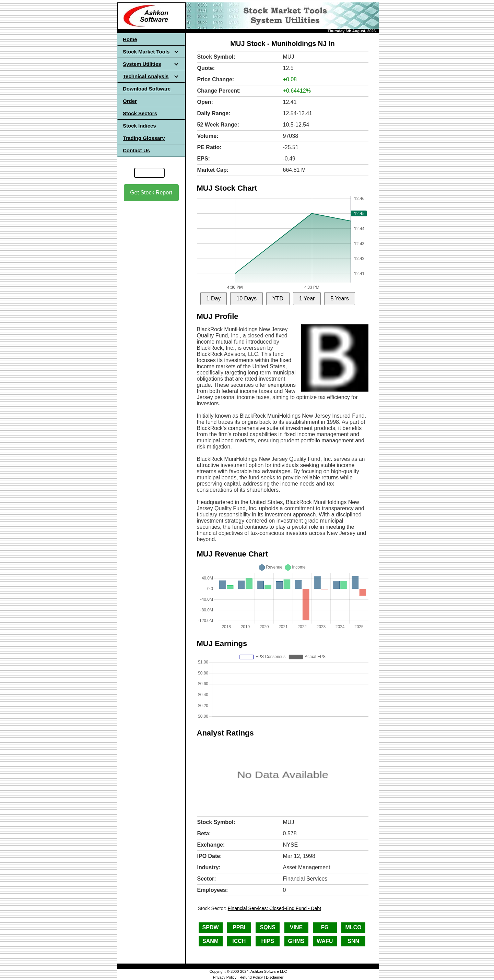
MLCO (354, 927)
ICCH (239, 941)
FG (325, 927)
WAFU (325, 941)
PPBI (239, 927)
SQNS (268, 927)
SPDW (211, 927)
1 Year (307, 298)
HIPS (268, 941)
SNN (353, 941)
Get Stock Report (151, 193)
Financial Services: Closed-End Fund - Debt (274, 908)
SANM (210, 941)
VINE (296, 927)
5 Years (339, 298)
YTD (278, 298)
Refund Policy (251, 977)
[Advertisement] (151, 309)
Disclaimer (275, 977)
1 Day (214, 298)
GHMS (296, 941)
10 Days (246, 298)
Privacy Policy (225, 977)
